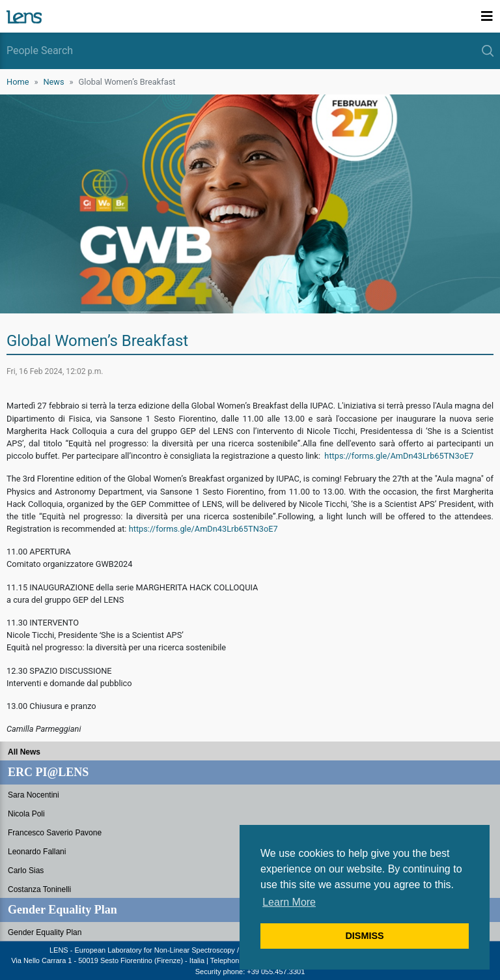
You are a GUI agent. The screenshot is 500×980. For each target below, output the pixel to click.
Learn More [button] (289, 902)
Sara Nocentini (34, 795)
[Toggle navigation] (487, 16)
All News (24, 752)
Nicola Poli (26, 814)
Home (18, 82)
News (53, 82)
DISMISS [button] (364, 936)
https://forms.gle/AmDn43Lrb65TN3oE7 (399, 456)
